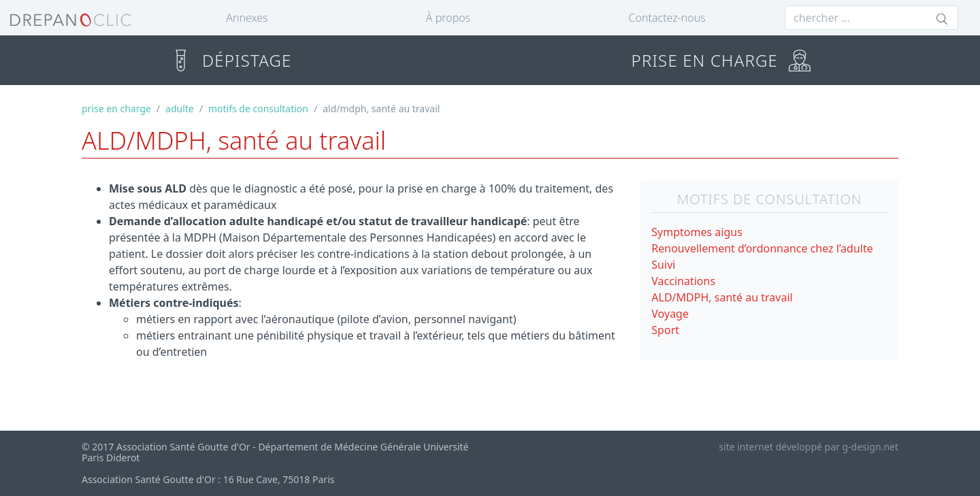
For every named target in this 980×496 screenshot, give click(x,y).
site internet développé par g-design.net (808, 447)
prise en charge (116, 109)
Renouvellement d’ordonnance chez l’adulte (762, 248)
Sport (665, 330)
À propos (448, 18)
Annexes (247, 18)
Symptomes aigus (697, 232)
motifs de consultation (258, 109)
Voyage (670, 314)
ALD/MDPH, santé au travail (722, 297)
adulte (180, 109)
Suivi (663, 265)
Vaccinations (683, 281)
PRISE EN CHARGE (721, 60)
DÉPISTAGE (230, 60)
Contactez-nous (667, 18)
